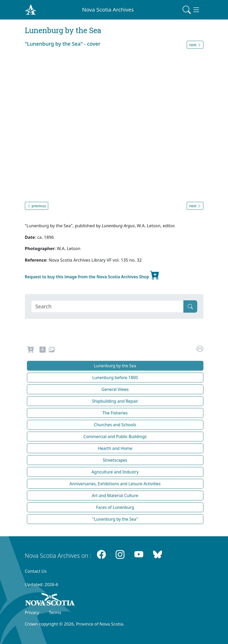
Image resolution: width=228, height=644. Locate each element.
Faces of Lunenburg (115, 507)
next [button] (195, 45)
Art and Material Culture (115, 496)
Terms (55, 612)
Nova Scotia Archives (108, 9)
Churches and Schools (115, 425)
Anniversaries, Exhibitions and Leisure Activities (115, 484)
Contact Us (36, 571)
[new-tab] (43, 350)
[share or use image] (52, 350)
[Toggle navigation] (191, 10)
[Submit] (190, 306)
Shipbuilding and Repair (115, 401)
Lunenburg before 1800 (115, 378)
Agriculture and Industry (115, 472)
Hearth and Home (115, 448)
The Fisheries (115, 413)
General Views (115, 389)
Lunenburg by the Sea (115, 366)
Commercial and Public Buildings (115, 437)
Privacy (32, 612)
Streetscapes (115, 460)
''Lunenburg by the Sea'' (115, 519)
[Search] (107, 306)
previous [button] (37, 206)
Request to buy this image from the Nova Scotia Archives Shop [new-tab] (92, 275)
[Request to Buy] (31, 350)
